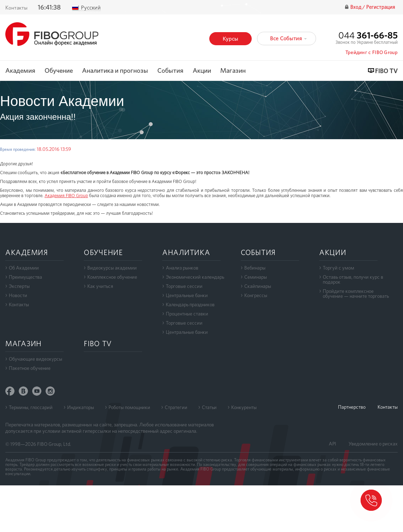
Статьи (209, 407)
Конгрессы (256, 295)
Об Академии (24, 268)
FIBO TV (386, 71)
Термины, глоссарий (31, 407)
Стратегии (176, 407)
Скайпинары (258, 286)
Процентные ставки (187, 314)
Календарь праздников (190, 305)
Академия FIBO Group (66, 196)
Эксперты (19, 286)
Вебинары (255, 268)
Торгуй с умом (338, 268)
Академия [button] (20, 71)
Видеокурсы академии (112, 268)
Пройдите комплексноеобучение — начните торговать (356, 294)
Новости (18, 295)
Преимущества (25, 277)
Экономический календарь (195, 277)
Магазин (233, 71)
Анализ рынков (182, 268)
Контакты (19, 305)
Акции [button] (202, 71)
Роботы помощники (129, 407)
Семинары (256, 277)
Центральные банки (187, 295)
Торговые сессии (184, 286)
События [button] (170, 71)
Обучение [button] (59, 71)
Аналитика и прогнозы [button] (115, 71)
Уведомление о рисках (373, 444)
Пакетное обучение (30, 368)
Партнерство (352, 407)
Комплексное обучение (112, 277)
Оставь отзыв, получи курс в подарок (353, 279)
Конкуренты (244, 407)
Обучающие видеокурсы (36, 359)
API (332, 444)
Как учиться (100, 286)
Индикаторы (81, 407)
